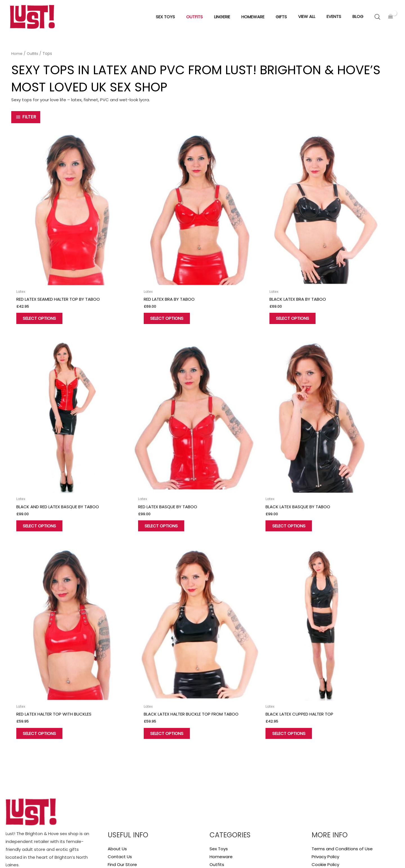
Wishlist (116, 782)
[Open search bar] (377, 18)
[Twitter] (22, 814)
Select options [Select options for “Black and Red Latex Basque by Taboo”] (335, 288)
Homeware (221, 758)
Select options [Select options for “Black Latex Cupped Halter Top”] (44, 634)
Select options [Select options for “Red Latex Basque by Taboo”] (44, 459)
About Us (117, 750)
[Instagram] (35, 814)
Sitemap (390, 852)
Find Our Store (122, 766)
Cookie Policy (325, 766)
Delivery (320, 774)
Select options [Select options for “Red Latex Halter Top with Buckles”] (238, 459)
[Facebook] (8, 814)
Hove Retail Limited (26, 847)
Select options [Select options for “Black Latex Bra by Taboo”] (238, 284)
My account (120, 774)
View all (217, 782)
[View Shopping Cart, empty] (391, 18)
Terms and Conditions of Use (342, 750)
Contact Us (120, 758)
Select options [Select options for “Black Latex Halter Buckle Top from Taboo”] (335, 463)
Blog (316, 782)
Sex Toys (219, 750)
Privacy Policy (325, 758)
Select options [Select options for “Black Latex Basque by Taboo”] (141, 459)
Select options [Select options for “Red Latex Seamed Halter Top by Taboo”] (44, 288)
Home (17, 57)
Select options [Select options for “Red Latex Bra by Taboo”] (141, 284)
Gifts (215, 774)
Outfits (33, 57)
